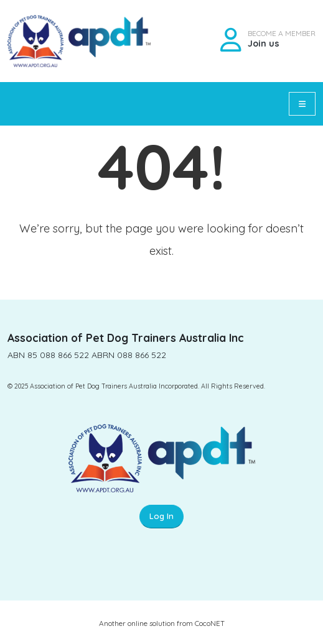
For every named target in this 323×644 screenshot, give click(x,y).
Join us (264, 44)
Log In (161, 516)
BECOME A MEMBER (282, 34)
